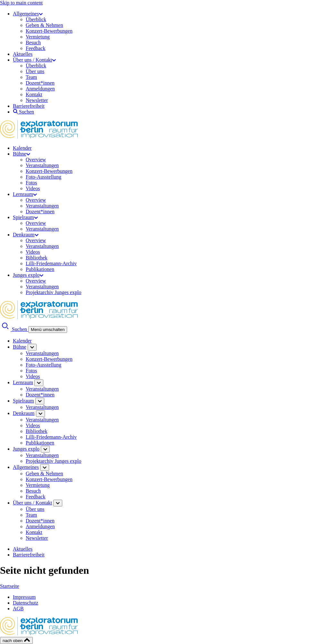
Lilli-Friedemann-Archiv (51, 263)
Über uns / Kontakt (34, 60)
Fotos (31, 183)
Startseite (10, 586)
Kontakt (34, 94)
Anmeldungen (40, 89)
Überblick (36, 19)
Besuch (33, 42)
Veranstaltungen (42, 165)
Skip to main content (21, 3)
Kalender (22, 148)
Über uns (35, 71)
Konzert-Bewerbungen (49, 31)
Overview (36, 160)
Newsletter (37, 100)
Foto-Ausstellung (44, 177)
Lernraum (25, 194)
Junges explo (28, 275)
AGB (18, 609)
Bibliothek (37, 258)
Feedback (35, 48)
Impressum (24, 597)
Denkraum (26, 235)
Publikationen (40, 269)
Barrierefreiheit (29, 106)
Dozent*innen (40, 83)
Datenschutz (26, 603)
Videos (33, 188)
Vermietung (38, 37)
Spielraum (25, 217)
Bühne (22, 154)
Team (31, 77)
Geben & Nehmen (44, 25)
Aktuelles (23, 54)
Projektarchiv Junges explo (53, 292)
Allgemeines (28, 14)
